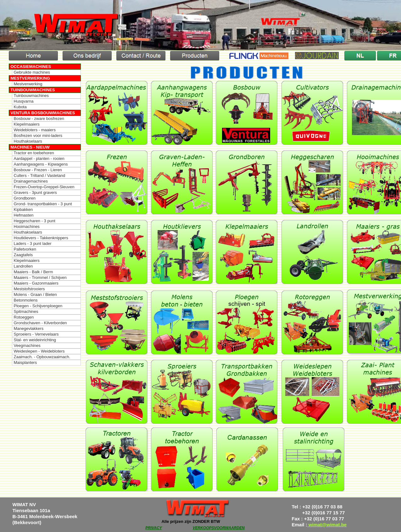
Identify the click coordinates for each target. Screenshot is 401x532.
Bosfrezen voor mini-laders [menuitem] (38, 136)
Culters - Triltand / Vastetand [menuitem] (40, 175)
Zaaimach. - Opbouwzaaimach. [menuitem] (42, 357)
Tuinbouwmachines (33, 90)
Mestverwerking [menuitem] (28, 84)
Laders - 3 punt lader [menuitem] (33, 243)
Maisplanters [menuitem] (25, 362)
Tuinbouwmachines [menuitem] (31, 96)
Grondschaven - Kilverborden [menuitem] (40, 323)
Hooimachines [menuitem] (27, 226)
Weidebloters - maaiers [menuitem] (35, 130)
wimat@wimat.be (327, 525)
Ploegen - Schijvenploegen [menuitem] (38, 306)
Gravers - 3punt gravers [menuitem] (35, 192)
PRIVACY (153, 528)
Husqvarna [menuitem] (24, 101)
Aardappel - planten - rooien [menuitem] (39, 158)
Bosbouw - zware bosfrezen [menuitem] (39, 119)
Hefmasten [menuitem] (24, 215)
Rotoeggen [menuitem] (24, 317)
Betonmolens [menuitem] (26, 300)
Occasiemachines (31, 67)
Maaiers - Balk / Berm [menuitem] (33, 272)
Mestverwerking (30, 78)
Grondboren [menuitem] (25, 198)
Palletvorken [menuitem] (25, 249)
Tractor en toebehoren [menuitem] (34, 153)
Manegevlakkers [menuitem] (29, 328)
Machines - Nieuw (30, 147)
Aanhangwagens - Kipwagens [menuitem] (41, 164)
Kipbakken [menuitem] (23, 209)
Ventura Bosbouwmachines (43, 113)
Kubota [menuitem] (20, 107)
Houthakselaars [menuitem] (28, 141)
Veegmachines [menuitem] (27, 345)
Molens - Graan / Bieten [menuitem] (35, 294)
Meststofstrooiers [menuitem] (29, 289)
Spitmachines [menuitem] (26, 311)
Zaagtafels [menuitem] (23, 255)
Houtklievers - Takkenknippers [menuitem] (41, 238)
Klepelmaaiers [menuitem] (27, 124)
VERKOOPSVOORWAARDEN (218, 528)
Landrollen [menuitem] (23, 266)
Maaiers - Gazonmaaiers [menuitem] (36, 283)
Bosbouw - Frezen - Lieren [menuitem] (38, 170)
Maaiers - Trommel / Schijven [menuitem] (40, 277)
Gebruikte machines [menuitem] (32, 72)
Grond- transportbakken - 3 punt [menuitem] (43, 204)
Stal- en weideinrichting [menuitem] (35, 340)
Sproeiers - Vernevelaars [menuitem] (36, 334)
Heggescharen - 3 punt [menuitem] (35, 221)
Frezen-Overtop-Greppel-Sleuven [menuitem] (44, 187)
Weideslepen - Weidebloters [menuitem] (39, 351)
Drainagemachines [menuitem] (31, 181)
